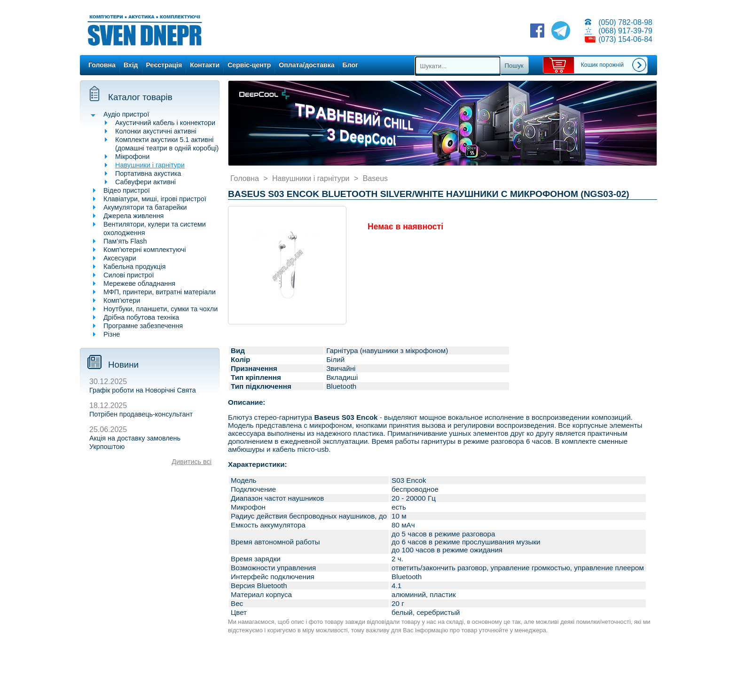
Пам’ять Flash (125, 241)
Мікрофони (132, 157)
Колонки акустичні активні (156, 131)
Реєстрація (164, 65)
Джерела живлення (133, 216)
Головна (102, 65)
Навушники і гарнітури (150, 165)
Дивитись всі (192, 462)
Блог (350, 65)
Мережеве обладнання (139, 283)
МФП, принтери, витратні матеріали (160, 292)
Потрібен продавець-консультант (141, 414)
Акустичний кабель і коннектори (165, 123)
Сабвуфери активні (145, 182)
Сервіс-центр (249, 65)
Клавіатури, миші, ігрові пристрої (155, 199)
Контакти (205, 65)
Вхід (131, 65)
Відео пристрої (127, 190)
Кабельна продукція (134, 267)
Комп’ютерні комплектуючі (145, 250)
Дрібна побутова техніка (141, 317)
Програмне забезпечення (143, 326)
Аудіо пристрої (126, 114)
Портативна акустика (148, 173)
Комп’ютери (122, 300)
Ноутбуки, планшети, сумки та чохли (161, 309)
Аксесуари (120, 258)
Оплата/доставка (306, 65)
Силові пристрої (129, 275)
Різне (112, 334)
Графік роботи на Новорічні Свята (143, 390)
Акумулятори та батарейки (145, 207)
